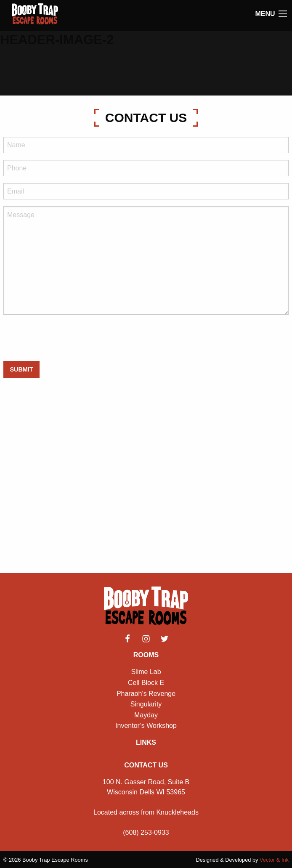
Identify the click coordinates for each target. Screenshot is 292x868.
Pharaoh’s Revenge (146, 694)
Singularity (146, 704)
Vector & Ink (274, 860)
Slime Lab (146, 672)
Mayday (146, 715)
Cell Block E (146, 683)
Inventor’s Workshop (146, 726)
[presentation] (67, 338)
